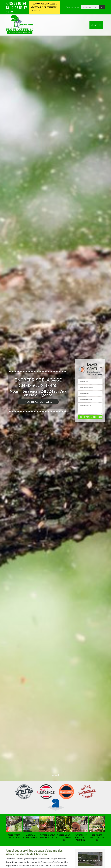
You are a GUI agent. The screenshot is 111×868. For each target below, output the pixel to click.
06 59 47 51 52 (16, 10)
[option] (55, 434)
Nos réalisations (38, 402)
